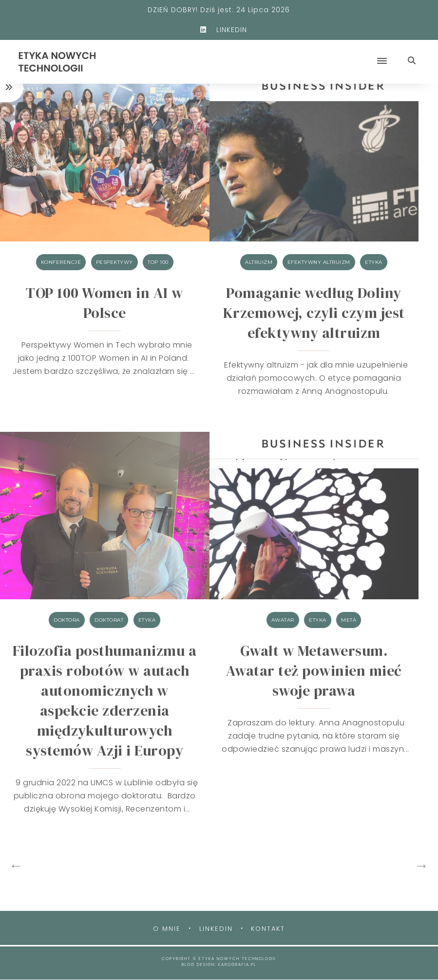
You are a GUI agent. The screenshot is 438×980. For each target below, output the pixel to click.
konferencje (61, 262)
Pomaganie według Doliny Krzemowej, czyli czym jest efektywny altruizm (314, 313)
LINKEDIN (219, 30)
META (349, 620)
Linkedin (216, 929)
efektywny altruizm (319, 262)
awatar (283, 620)
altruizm (259, 262)
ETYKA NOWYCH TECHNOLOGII (237, 959)
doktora (67, 620)
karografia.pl (237, 965)
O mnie (167, 929)
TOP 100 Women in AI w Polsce (105, 303)
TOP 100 (158, 262)
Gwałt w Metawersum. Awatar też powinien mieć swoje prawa (314, 671)
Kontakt (268, 929)
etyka (374, 262)
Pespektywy (114, 262)
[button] (270, 53)
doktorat (109, 620)
